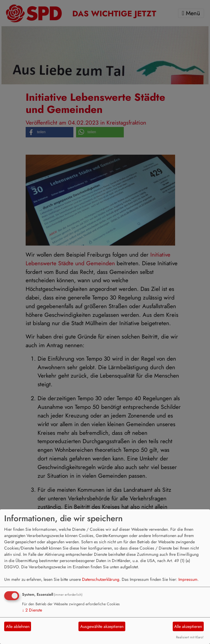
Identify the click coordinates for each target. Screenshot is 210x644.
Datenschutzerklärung (101, 579)
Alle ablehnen (18, 626)
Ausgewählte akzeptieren (102, 626)
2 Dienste (32, 610)
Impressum (188, 579)
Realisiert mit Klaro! (190, 637)
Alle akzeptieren (188, 626)
